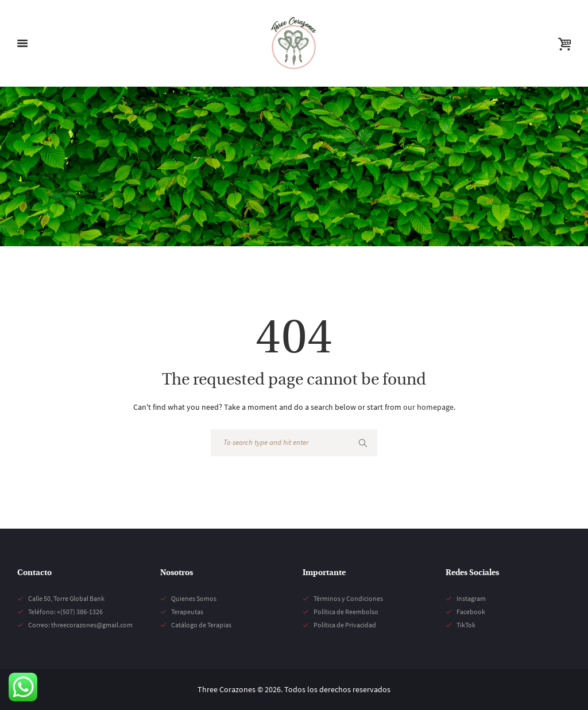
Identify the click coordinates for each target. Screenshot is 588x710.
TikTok (466, 625)
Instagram (471, 598)
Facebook (471, 612)
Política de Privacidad (345, 625)
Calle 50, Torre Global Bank (66, 598)
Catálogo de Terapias (201, 625)
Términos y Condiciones (348, 598)
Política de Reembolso (346, 612)
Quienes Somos (194, 598)
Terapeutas (187, 612)
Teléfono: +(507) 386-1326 (65, 612)
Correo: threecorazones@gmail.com (80, 625)
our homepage (428, 407)
